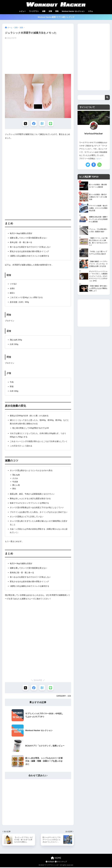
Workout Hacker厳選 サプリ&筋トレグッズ (56, 17)
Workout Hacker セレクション (73, 11)
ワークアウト (34, 11)
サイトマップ (61, 862)
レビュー (22, 11)
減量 (44, 11)
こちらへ (98, 158)
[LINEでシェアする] (51, 124)
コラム (90, 11)
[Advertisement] (38, 57)
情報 (57, 11)
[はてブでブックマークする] (42, 124)
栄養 (50, 11)
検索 (107, 97)
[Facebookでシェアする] (34, 124)
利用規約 (50, 862)
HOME (56, 859)
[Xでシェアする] (25, 124)
